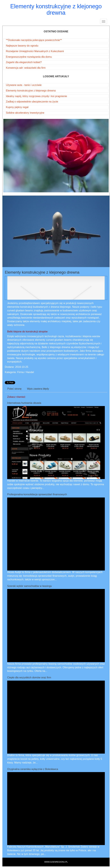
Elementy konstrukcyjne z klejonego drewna (31, 91)
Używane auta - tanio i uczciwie (24, 85)
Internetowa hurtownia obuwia (24, 403)
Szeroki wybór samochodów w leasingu (29, 586)
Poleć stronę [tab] (14, 389)
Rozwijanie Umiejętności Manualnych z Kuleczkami (35, 51)
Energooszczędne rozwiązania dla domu (29, 57)
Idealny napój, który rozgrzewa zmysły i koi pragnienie (36, 96)
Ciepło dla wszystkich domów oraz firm (29, 677)
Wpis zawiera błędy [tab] (38, 389)
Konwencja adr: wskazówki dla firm (26, 68)
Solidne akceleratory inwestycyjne (25, 113)
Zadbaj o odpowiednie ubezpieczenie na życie (32, 102)
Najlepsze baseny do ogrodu (22, 46)
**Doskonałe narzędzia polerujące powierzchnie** (34, 40)
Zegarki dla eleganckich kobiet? (24, 62)
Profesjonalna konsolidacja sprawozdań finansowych (37, 494)
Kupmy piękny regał (17, 107)
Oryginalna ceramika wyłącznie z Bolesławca (33, 769)
